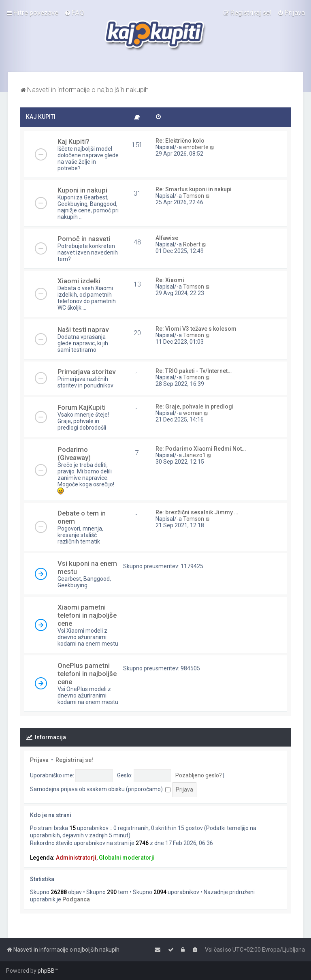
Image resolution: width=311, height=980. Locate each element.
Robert (192, 244)
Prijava (39, 760)
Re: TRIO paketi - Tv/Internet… (194, 371)
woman (193, 413)
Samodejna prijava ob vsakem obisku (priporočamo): (100, 789)
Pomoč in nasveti (84, 239)
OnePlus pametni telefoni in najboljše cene (87, 674)
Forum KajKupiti (82, 407)
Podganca (76, 899)
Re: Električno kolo (180, 141)
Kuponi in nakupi (82, 190)
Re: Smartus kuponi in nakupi (194, 189)
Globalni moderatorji (127, 858)
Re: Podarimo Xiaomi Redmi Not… (201, 449)
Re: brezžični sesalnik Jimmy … (197, 512)
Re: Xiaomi (170, 280)
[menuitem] (74, 13)
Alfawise (167, 238)
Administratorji (76, 858)
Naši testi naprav (83, 330)
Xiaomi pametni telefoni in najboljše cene (87, 615)
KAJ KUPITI (41, 117)
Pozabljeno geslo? (199, 775)
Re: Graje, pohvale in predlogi (195, 407)
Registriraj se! (74, 760)
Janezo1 (194, 455)
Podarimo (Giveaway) (74, 454)
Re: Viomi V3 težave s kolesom (196, 329)
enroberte (196, 147)
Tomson (194, 196)
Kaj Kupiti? (73, 141)
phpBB (46, 971)
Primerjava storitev (86, 372)
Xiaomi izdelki (79, 281)
